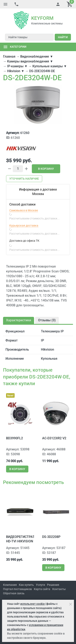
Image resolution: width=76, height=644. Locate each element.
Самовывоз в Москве (24, 210)
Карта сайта (42, 589)
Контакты (59, 589)
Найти (63, 37)
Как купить (26, 585)
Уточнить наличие (24, 179)
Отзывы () (47, 320)
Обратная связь (14, 593)
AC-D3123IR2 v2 (54, 438)
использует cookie (33, 604)
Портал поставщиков (17, 589)
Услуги (40, 585)
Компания (10, 585)
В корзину (46, 169)
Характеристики (19, 320)
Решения (53, 585)
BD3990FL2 (14, 438)
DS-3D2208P (51, 537)
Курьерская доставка (24, 226)
